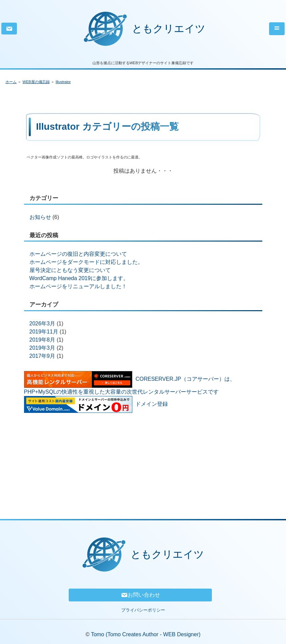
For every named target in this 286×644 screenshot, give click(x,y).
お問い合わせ (140, 595)
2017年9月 (42, 356)
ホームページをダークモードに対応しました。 (86, 262)
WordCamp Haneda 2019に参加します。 (79, 278)
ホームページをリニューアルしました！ (78, 286)
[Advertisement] (143, 461)
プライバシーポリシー (143, 610)
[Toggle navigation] (277, 29)
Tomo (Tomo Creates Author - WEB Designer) (146, 634)
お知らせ (40, 217)
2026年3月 (42, 324)
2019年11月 (44, 332)
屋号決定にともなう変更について (70, 270)
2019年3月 (42, 348)
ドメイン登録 (152, 404)
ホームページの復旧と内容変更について (78, 254)
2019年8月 (42, 340)
